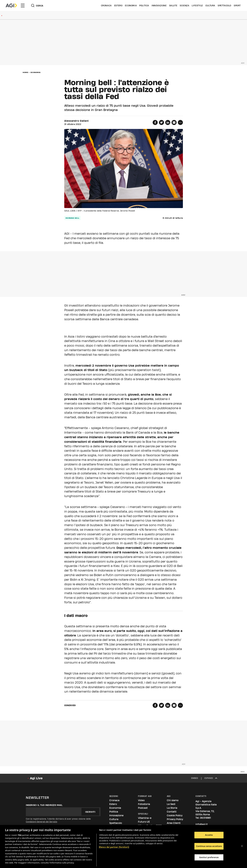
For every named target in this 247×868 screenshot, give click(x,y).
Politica (144, 6)
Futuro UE (144, 822)
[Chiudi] (242, 846)
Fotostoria (144, 804)
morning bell (72, 218)
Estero (118, 6)
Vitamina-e (145, 818)
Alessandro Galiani (77, 121)
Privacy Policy (175, 819)
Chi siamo (173, 800)
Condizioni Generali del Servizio (42, 822)
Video (141, 800)
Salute (173, 6)
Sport (237, 6)
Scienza (184, 6)
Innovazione (159, 6)
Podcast (143, 808)
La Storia (172, 808)
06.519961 (205, 818)
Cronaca (106, 6)
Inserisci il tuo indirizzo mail (44, 805)
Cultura (210, 6)
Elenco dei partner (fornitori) (114, 847)
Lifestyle (197, 6)
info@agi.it (202, 824)
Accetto (209, 835)
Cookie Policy (175, 815)
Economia (131, 6)
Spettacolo (224, 6)
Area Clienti (174, 823)
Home (25, 72)
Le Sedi (171, 804)
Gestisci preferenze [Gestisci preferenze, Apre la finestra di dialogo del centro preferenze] (209, 857)
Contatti (172, 812)
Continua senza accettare (209, 846)
